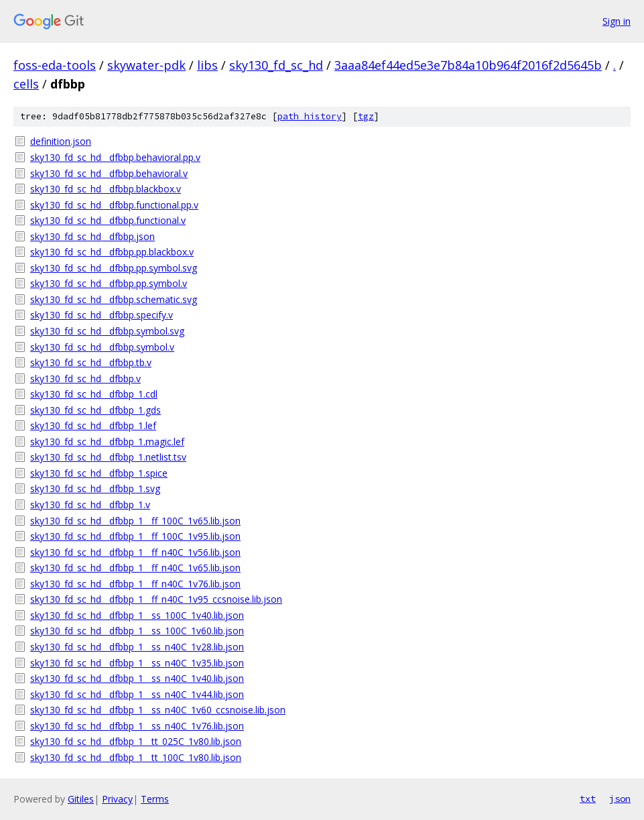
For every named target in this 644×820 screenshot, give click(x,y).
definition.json (61, 141)
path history (310, 116)
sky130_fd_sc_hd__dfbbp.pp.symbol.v (109, 283)
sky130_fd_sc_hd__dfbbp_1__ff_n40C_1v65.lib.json (135, 568)
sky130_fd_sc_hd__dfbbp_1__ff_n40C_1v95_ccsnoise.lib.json (156, 599)
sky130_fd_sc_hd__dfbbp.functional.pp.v (114, 205)
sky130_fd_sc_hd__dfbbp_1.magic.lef (107, 442)
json (620, 799)
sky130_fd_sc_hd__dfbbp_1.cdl (94, 394)
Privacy (117, 799)
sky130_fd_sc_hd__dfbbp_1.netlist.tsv (108, 457)
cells (26, 84)
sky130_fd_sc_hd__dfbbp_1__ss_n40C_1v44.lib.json (137, 694)
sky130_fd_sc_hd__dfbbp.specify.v (102, 315)
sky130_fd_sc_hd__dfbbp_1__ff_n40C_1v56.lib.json (135, 552)
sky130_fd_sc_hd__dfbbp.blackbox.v (106, 189)
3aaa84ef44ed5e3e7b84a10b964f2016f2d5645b (468, 65)
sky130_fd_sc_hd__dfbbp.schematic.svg (114, 299)
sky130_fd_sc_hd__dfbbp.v (85, 378)
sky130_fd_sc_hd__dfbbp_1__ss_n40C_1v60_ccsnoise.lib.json (158, 710)
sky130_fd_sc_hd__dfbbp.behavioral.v (109, 173)
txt (588, 799)
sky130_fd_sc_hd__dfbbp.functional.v (108, 220)
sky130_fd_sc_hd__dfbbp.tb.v (91, 362)
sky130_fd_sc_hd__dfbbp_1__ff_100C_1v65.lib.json (135, 521)
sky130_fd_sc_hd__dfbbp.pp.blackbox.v (112, 252)
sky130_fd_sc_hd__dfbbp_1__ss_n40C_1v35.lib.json (137, 663)
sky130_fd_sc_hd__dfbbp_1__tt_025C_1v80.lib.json (136, 741)
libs (207, 65)
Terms (155, 799)
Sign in (617, 21)
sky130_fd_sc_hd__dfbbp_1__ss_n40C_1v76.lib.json (137, 726)
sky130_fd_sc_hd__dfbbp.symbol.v (102, 347)
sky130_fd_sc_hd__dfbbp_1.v (90, 505)
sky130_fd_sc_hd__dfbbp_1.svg (95, 488)
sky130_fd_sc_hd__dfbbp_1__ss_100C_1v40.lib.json (137, 615)
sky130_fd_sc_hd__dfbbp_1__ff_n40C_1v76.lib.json (135, 584)
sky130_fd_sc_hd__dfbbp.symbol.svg (107, 331)
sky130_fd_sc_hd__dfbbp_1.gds (95, 410)
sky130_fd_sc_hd (276, 65)
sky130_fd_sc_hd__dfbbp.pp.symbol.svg (114, 268)
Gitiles (81, 799)
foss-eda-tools (55, 65)
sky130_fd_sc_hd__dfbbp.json (92, 236)
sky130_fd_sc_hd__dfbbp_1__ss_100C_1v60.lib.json (137, 631)
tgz (366, 116)
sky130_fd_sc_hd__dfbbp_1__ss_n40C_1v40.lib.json (137, 678)
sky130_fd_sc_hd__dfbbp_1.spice (99, 473)
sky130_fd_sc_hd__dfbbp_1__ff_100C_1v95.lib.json (135, 536)
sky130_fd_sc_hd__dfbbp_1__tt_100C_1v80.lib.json (136, 757)
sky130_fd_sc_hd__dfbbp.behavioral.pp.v (115, 157)
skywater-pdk (146, 65)
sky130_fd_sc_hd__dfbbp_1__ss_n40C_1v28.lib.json (137, 647)
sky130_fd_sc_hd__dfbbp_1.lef (93, 425)
